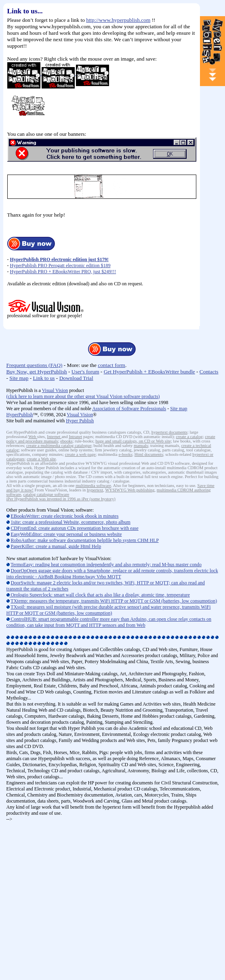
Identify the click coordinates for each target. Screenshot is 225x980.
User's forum (85, 372)
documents (178, 432)
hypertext (160, 432)
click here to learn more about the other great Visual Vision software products (83, 396)
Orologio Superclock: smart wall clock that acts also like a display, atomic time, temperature (98, 595)
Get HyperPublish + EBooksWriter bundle (149, 372)
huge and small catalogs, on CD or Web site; (134, 441)
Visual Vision (55, 390)
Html (140, 454)
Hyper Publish (80, 421)
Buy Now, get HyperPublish (37, 372)
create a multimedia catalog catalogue (59, 446)
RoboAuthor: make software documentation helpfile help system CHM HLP (85, 540)
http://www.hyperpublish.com (118, 20)
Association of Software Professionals (129, 409)
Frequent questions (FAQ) (35, 365)
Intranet (75, 437)
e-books (125, 454)
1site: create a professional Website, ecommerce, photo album (71, 522)
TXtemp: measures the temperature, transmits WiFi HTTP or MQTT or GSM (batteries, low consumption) (114, 601)
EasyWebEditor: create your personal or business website (66, 534)
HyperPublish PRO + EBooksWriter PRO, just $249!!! (63, 272)
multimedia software (93, 486)
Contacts (209, 372)
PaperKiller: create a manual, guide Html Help (56, 546)
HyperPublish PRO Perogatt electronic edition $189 (60, 266)
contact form (111, 365)
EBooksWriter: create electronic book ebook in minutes (65, 516)
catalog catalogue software (46, 494)
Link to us (44, 378)
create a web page (80, 454)
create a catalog (189, 437)
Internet (54, 437)
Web (33, 437)
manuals (141, 446)
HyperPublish (20, 415)
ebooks (66, 441)
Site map (19, 378)
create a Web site (41, 459)
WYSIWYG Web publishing (130, 490)
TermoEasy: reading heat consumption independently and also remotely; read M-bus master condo (106, 565)
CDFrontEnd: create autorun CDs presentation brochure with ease (75, 528)
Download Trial (76, 378)
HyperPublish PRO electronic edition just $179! (59, 259)
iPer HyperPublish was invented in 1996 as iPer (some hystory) (61, 499)
